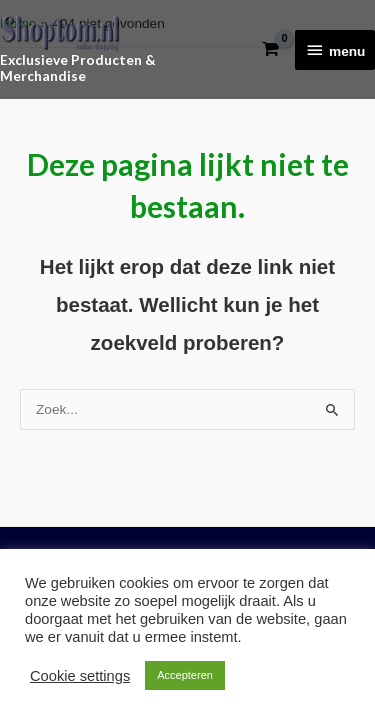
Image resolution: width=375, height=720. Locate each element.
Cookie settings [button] (80, 676)
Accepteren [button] (185, 675)
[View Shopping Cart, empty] (270, 49)
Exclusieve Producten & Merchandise (78, 68)
